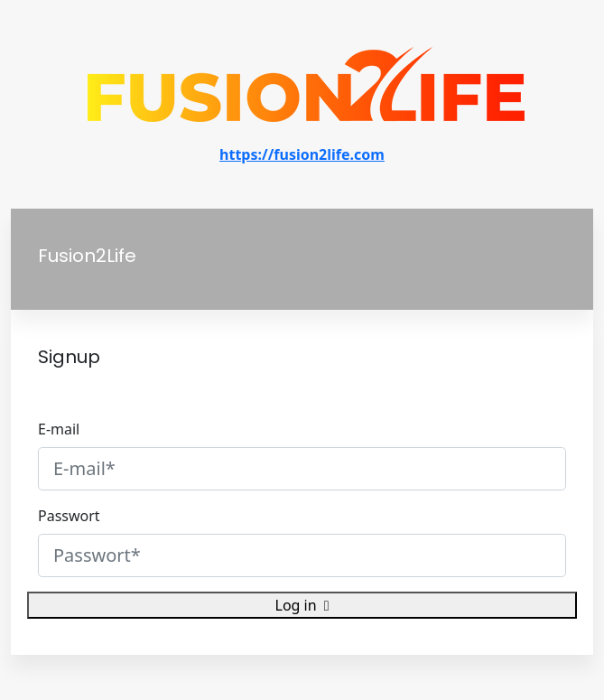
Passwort (69, 516)
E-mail (59, 429)
